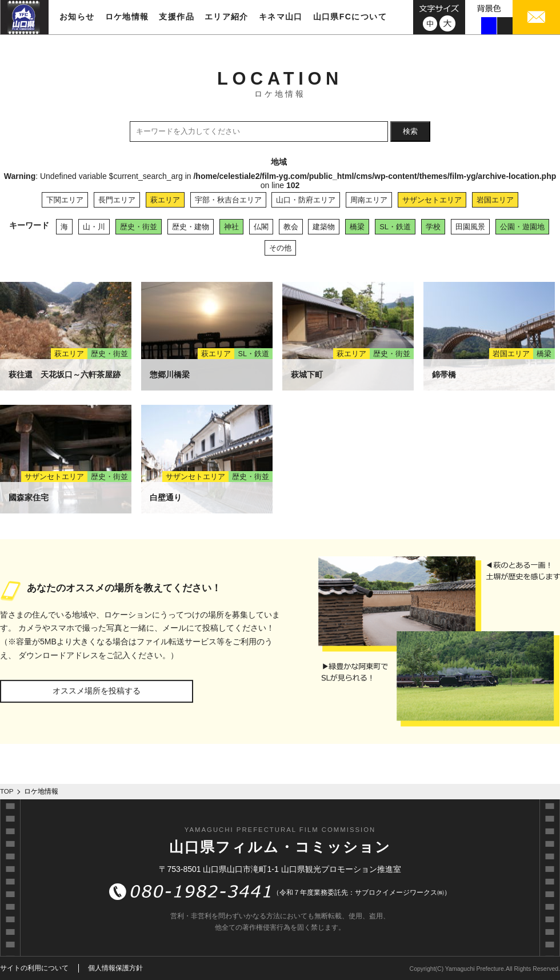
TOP (7, 791)
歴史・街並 (139, 227)
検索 (410, 131)
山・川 (94, 227)
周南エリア (369, 200)
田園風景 (470, 227)
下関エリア (65, 200)
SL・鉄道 (395, 227)
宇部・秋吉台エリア (228, 200)
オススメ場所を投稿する (97, 691)
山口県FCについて (350, 17)
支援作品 (177, 17)
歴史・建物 (191, 227)
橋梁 (357, 227)
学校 (433, 227)
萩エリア (165, 200)
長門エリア (117, 200)
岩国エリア (495, 200)
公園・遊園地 (522, 227)
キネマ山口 (281, 17)
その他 (280, 248)
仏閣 (261, 227)
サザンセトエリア (432, 200)
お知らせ (77, 17)
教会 (291, 227)
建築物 (324, 227)
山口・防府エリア (306, 200)
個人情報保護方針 (115, 968)
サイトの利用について (34, 968)
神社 (231, 227)
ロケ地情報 (127, 17)
